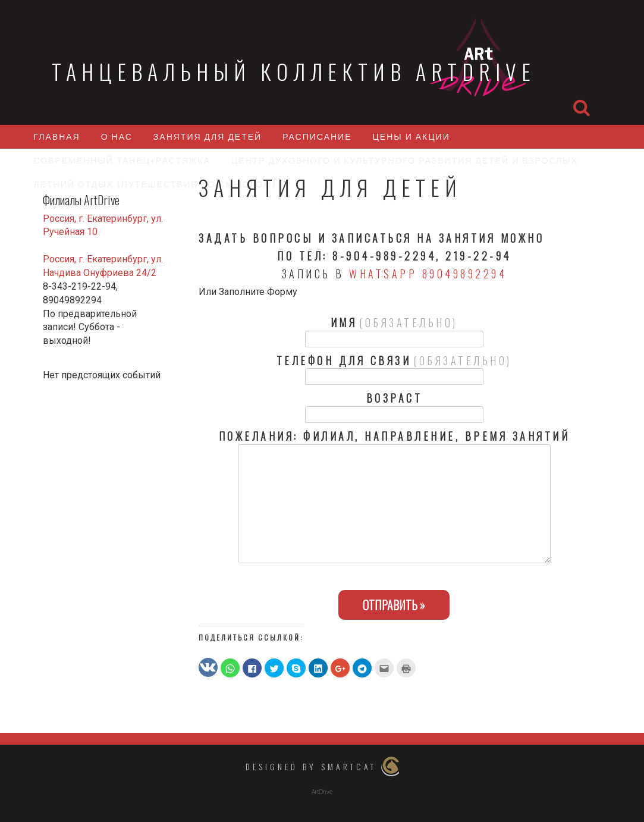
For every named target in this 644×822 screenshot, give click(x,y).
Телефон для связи (394, 361)
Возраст (395, 399)
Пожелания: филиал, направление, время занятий (395, 437)
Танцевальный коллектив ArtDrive (294, 71)
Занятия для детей (208, 137)
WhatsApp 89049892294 (428, 274)
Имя (394, 323)
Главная (57, 137)
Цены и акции (411, 137)
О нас (117, 137)
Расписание (317, 137)
